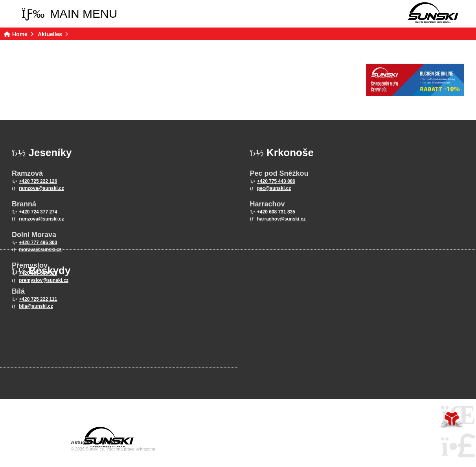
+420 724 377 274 (38, 212)
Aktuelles (50, 34)
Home (433, 13)
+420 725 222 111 (38, 299)
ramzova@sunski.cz (41, 188)
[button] (69, 14)
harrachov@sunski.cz (281, 219)
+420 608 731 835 (276, 212)
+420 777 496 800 (38, 243)
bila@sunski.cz (36, 306)
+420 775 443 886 (276, 181)
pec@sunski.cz (274, 188)
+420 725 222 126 (38, 181)
